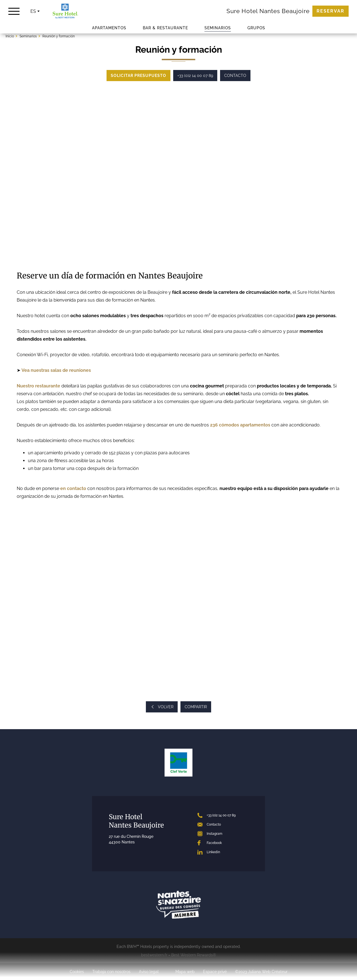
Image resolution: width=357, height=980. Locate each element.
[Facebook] (223, 843)
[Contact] (223, 824)
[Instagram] (223, 834)
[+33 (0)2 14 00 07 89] (223, 815)
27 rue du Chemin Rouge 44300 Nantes (131, 839)
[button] (24, 176)
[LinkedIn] (223, 852)
